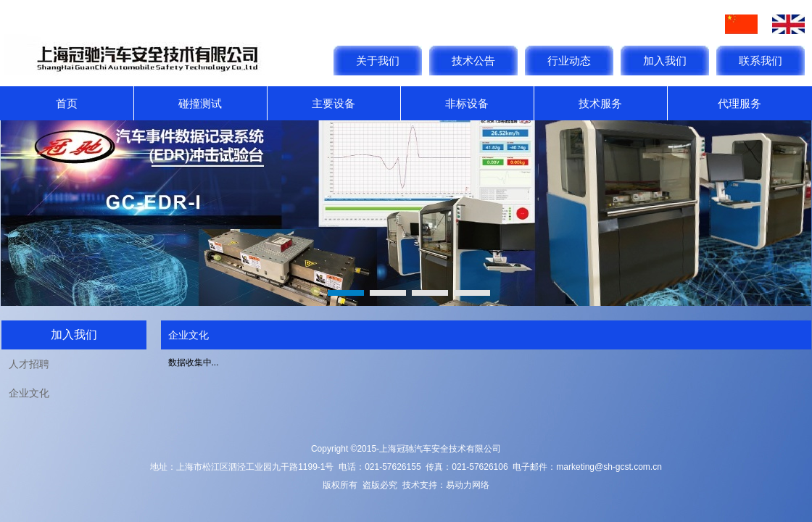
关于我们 (378, 61)
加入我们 (665, 61)
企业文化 (29, 393)
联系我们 (761, 61)
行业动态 (569, 61)
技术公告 (473, 61)
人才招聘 (29, 364)
